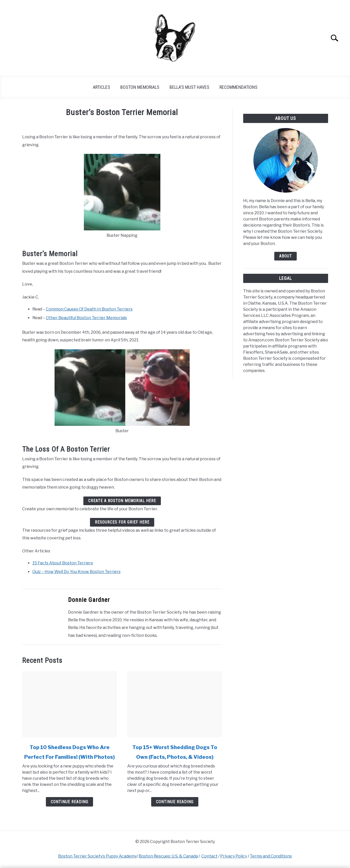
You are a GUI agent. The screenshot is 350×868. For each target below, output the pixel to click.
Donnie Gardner (89, 600)
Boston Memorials (140, 87)
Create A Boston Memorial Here (122, 501)
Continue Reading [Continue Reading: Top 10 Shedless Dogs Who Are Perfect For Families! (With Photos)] (69, 802)
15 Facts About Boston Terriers (63, 563)
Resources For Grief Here (122, 522)
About (286, 256)
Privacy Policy (234, 856)
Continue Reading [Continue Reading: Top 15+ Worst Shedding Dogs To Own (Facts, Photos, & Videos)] (175, 802)
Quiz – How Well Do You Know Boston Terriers (76, 572)
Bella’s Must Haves (189, 87)
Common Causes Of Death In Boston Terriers (89, 309)
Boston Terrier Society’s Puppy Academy (97, 856)
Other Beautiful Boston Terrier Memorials (86, 318)
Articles (101, 87)
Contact (209, 856)
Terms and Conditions (271, 856)
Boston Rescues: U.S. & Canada (168, 856)
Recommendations (238, 87)
